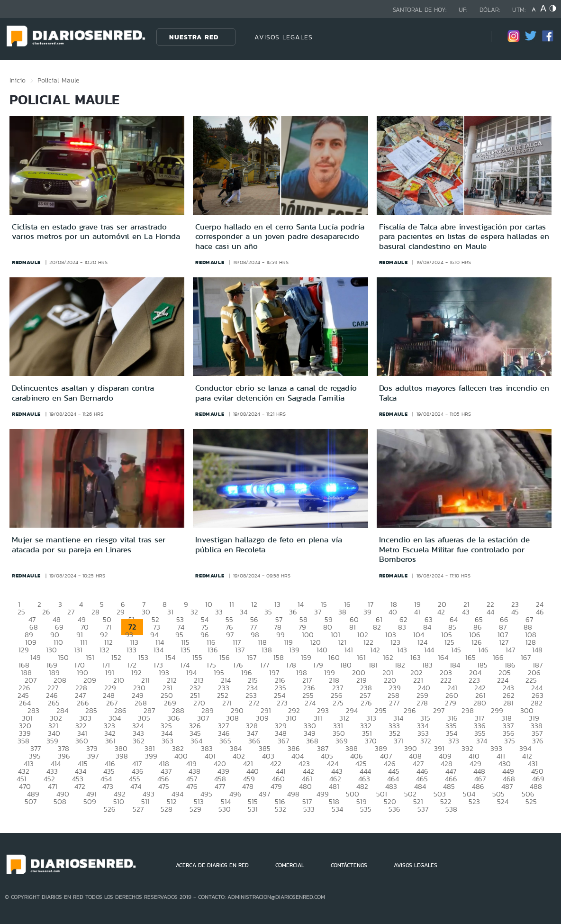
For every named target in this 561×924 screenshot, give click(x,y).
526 (110, 809)
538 (451, 809)
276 (366, 703)
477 (220, 786)
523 (474, 801)
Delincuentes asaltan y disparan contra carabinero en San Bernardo (83, 393)
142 (375, 650)
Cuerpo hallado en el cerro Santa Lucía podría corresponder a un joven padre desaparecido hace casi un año (280, 236)
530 (225, 809)
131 (78, 650)
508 (60, 801)
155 (197, 657)
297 (439, 710)
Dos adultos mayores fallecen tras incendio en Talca (464, 393)
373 (454, 741)
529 (195, 809)
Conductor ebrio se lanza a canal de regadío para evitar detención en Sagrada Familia (276, 393)
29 (121, 612)
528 (167, 809)
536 (394, 809)
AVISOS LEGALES (284, 37)
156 (225, 657)
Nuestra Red (194, 37)
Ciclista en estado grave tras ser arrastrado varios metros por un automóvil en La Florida (96, 231)
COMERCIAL (290, 865)
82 (377, 627)
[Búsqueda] (470, 37)
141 (349, 650)
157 (252, 657)
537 (423, 809)
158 (279, 657)
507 (31, 801)
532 (280, 809)
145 (456, 650)
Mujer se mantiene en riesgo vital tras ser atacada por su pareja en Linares (89, 544)
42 (441, 612)
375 (510, 741)
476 (192, 786)
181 (373, 665)
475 (164, 786)
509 (90, 801)
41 (417, 612)
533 (309, 809)
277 (394, 703)
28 (95, 612)
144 (429, 650)
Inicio (18, 80)
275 (338, 703)
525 (531, 801)
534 (337, 809)
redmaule (26, 262)
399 (151, 756)
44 (490, 612)
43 (466, 612)
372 (426, 741)
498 (293, 794)
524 (503, 801)
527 (138, 809)
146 (483, 650)
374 (482, 741)
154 (170, 657)
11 (232, 604)
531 (253, 809)
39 (367, 612)
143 (402, 650)
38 (342, 612)
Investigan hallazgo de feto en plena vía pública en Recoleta (269, 544)
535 (366, 809)
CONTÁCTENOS (349, 865)
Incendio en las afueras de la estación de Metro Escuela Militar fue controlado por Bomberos (454, 549)
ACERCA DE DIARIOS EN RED (212, 865)
